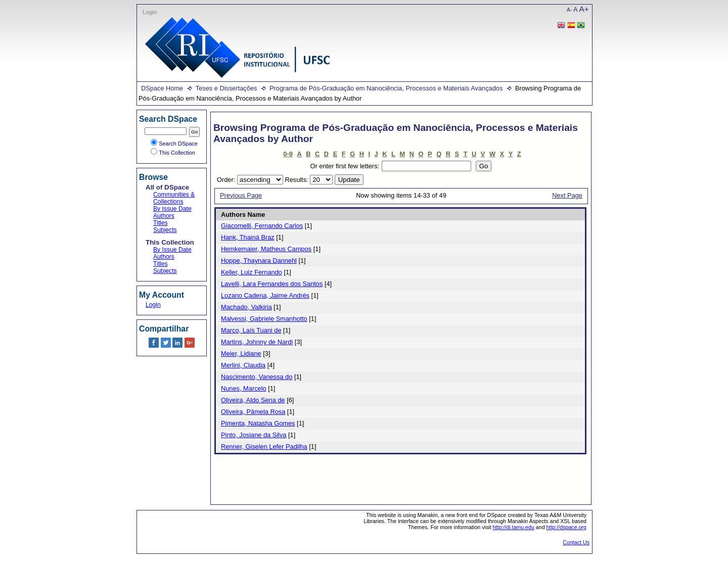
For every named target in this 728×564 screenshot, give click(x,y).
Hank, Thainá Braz (248, 237)
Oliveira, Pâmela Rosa (253, 412)
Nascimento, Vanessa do (257, 377)
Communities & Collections (174, 198)
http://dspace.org (566, 527)
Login (150, 12)
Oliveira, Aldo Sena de (253, 400)
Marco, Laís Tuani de (251, 330)
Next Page (567, 195)
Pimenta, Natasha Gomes (258, 423)
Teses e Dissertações (226, 88)
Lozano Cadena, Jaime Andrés (265, 295)
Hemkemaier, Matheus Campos (266, 249)
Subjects (165, 230)
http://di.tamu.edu (514, 527)
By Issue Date (172, 209)
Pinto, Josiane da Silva (254, 435)
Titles (161, 223)
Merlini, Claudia (243, 365)
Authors (164, 216)
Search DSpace (174, 144)
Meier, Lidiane (241, 354)
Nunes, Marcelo (244, 388)
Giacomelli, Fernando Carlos (262, 226)
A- (569, 10)
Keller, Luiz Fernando (252, 272)
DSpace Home (162, 88)
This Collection (173, 153)
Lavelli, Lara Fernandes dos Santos (272, 284)
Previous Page (241, 195)
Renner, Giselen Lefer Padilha (264, 446)
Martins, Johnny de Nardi (257, 342)
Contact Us (576, 542)
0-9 (288, 154)
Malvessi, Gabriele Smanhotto (264, 319)
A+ (584, 9)
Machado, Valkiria (246, 307)
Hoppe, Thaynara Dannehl (259, 261)
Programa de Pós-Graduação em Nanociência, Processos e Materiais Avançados (386, 88)
